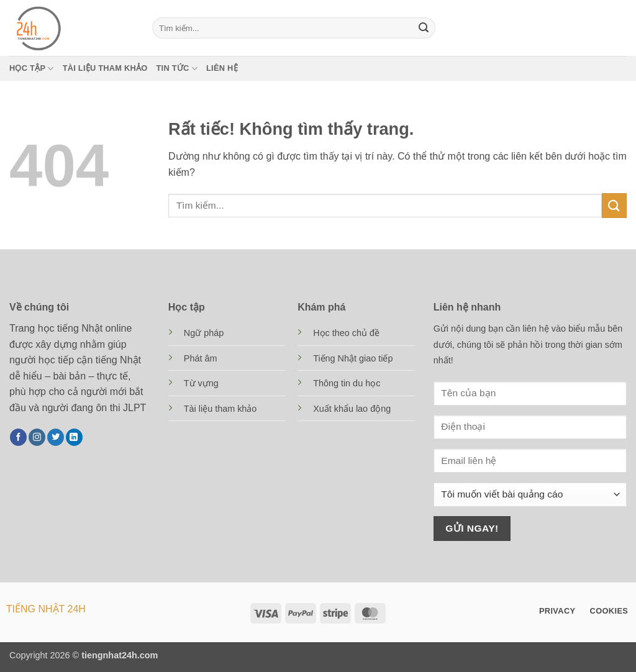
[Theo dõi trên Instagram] (37, 437)
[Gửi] (424, 28)
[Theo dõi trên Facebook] (18, 437)
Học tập (32, 69)
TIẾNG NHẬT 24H (46, 609)
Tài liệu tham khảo (105, 68)
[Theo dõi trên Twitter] (56, 437)
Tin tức (177, 69)
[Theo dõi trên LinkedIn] (74, 437)
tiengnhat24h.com (120, 655)
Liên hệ (222, 68)
